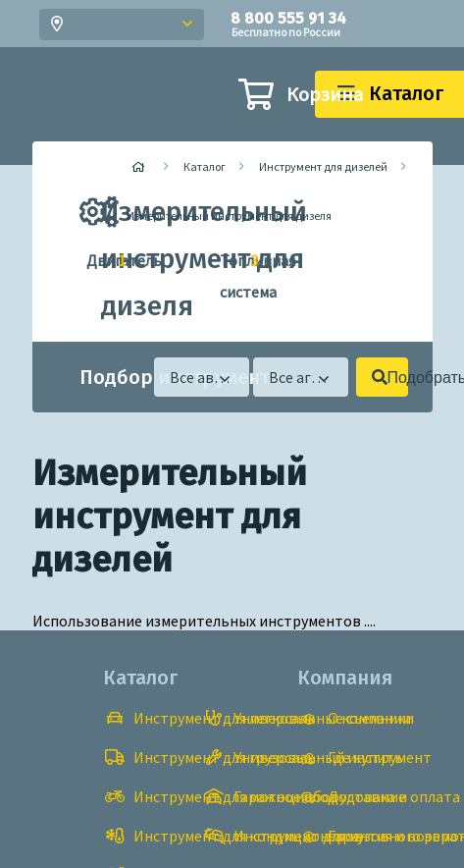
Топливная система (231, 273)
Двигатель (98, 261)
